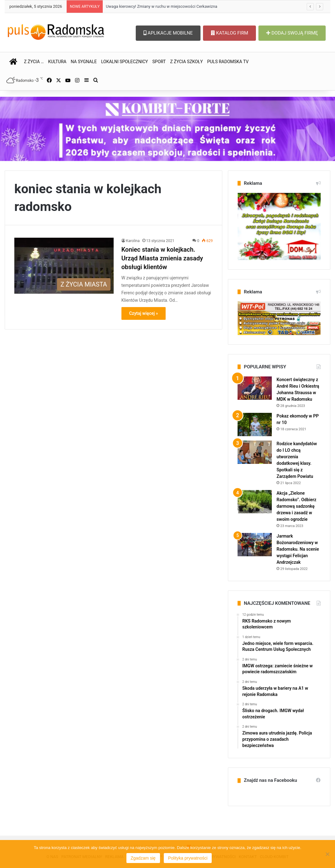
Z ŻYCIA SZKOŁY (186, 62)
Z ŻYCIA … (34, 62)
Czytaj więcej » (144, 313)
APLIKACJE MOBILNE (168, 33)
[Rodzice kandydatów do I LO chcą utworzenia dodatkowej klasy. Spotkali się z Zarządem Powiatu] (255, 452)
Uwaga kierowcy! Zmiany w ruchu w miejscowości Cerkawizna (162, 6)
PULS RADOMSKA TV (228, 62)
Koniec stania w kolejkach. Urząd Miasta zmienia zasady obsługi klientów (162, 258)
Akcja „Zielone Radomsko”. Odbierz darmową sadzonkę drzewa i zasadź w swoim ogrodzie (296, 506)
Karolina (133, 241)
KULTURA (57, 62)
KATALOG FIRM (229, 33)
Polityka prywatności (188, 858)
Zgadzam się (143, 858)
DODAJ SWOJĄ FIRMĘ (292, 33)
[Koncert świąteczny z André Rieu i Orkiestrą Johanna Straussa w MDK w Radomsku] (255, 388)
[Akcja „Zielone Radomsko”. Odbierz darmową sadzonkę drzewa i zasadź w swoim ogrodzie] (255, 502)
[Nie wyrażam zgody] (327, 854)
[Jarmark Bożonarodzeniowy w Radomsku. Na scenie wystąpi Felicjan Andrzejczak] (255, 545)
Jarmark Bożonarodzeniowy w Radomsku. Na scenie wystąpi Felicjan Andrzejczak (298, 549)
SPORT (159, 62)
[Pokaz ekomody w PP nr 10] (255, 425)
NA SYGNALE (84, 62)
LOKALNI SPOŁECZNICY (125, 62)
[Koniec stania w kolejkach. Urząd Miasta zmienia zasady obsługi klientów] (64, 266)
